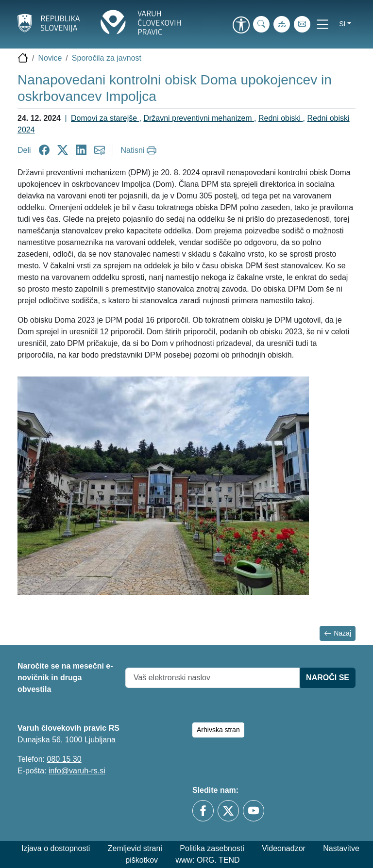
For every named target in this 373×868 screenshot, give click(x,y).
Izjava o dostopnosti (56, 848)
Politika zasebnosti (212, 848)
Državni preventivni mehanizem (199, 118)
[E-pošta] (302, 24)
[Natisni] (140, 150)
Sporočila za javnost (107, 58)
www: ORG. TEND (208, 860)
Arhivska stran (218, 730)
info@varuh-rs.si (77, 771)
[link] (241, 26)
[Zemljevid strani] (282, 24)
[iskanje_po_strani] (261, 24)
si (342, 24)
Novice (50, 58)
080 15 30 (64, 759)
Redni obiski (281, 118)
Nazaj (338, 633)
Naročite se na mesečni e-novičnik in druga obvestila (65, 678)
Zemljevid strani (135, 848)
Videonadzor (284, 848)
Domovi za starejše (105, 118)
